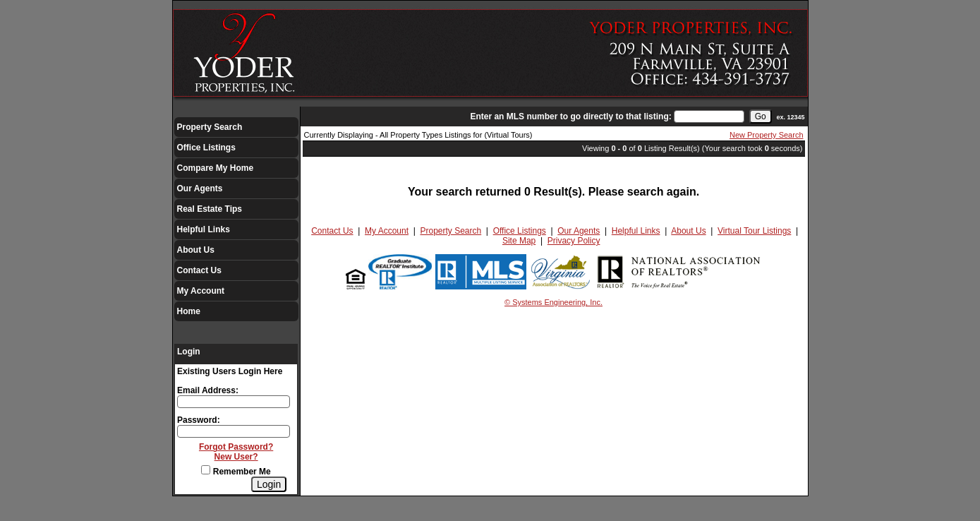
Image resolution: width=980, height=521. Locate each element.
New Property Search (767, 135)
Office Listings (206, 148)
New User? (236, 457)
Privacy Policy (574, 241)
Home (189, 311)
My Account (201, 291)
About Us (196, 250)
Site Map (519, 241)
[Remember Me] (206, 470)
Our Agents (200, 188)
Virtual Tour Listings (754, 231)
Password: (199, 420)
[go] (761, 116)
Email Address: (208, 390)
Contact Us (199, 270)
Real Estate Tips (210, 209)
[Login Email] (234, 402)
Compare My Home (216, 168)
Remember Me (236, 472)
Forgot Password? (236, 447)
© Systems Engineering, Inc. (553, 302)
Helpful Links (204, 229)
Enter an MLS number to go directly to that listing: (570, 116)
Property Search (210, 127)
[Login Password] (234, 431)
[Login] (269, 484)
